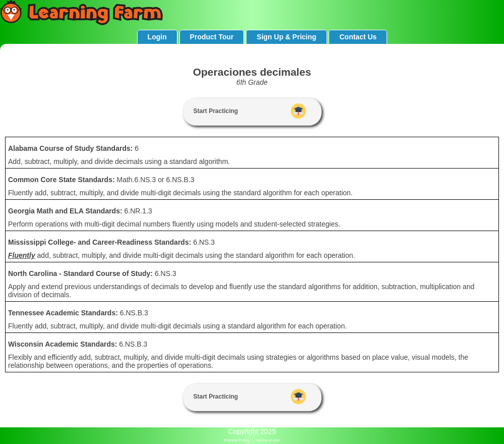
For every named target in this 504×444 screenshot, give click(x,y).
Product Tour (212, 37)
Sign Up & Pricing (286, 37)
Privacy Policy (237, 440)
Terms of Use (268, 440)
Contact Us (358, 37)
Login (157, 37)
